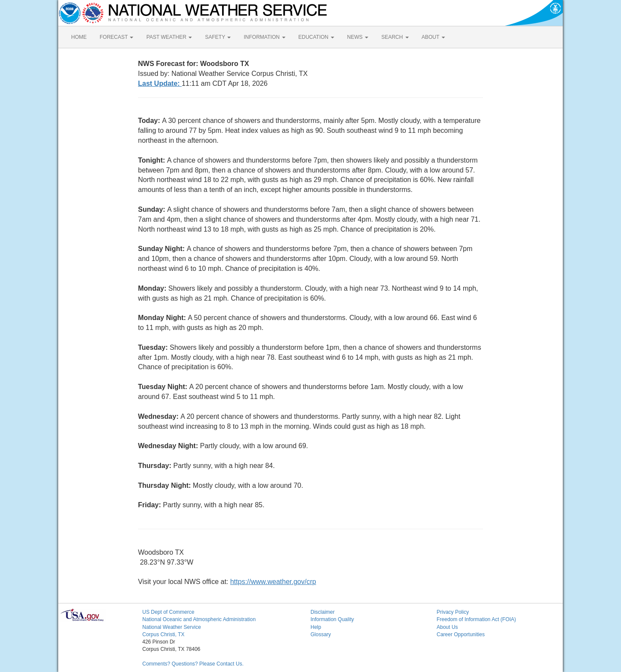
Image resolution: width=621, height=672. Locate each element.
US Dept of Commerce (168, 612)
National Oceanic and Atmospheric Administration (199, 619)
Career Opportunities (461, 634)
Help (316, 627)
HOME (79, 37)
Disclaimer (323, 612)
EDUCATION (316, 37)
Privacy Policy (453, 612)
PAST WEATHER (169, 37)
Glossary (321, 634)
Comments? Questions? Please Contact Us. (193, 664)
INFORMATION (264, 37)
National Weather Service (172, 627)
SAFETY (218, 37)
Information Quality (332, 619)
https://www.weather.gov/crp (273, 582)
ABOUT (433, 37)
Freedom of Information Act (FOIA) (477, 619)
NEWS (358, 37)
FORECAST (116, 37)
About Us (447, 627)
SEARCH (395, 37)
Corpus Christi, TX (163, 634)
